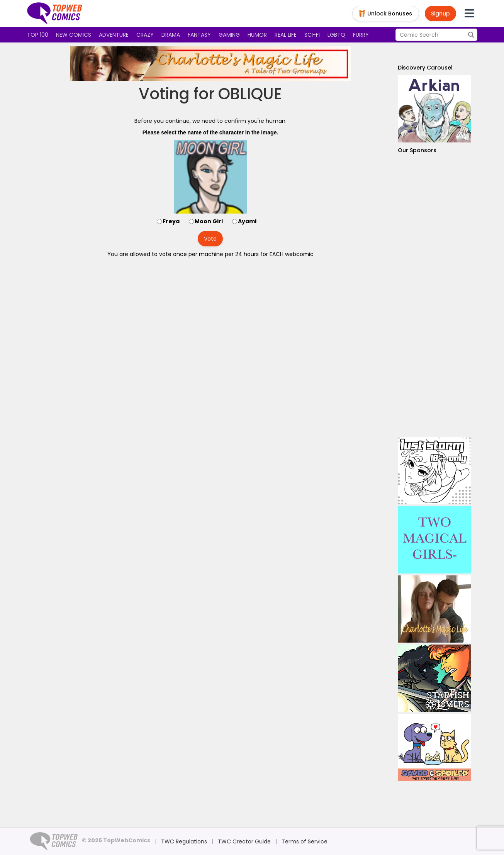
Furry (361, 35)
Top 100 (38, 35)
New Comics (74, 35)
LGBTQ (336, 35)
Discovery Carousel (425, 68)
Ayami (247, 221)
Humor (257, 35)
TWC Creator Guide (244, 841)
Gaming (229, 35)
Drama (171, 35)
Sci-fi (312, 35)
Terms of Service (305, 841)
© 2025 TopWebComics (116, 840)
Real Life (286, 35)
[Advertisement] (434, 296)
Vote (210, 239)
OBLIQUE (250, 94)
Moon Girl (209, 221)
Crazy (145, 35)
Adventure (114, 35)
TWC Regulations (184, 841)
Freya (171, 221)
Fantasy (199, 35)
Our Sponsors (417, 150)
